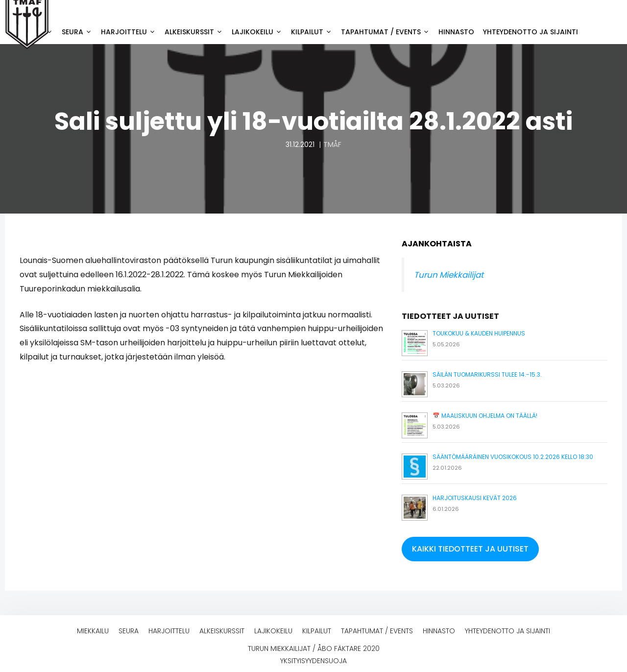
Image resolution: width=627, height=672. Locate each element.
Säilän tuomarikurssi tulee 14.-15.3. (487, 374)
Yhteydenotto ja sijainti (531, 32)
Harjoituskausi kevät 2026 (475, 498)
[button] (470, 549)
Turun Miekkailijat (449, 275)
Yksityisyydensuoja (313, 661)
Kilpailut (314, 32)
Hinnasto (456, 32)
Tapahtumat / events (387, 32)
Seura (79, 32)
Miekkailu (93, 631)
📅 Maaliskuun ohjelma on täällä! (485, 416)
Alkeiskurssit (196, 32)
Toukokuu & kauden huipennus (479, 333)
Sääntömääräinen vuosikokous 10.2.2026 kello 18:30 (513, 457)
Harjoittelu (131, 32)
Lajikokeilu (259, 32)
